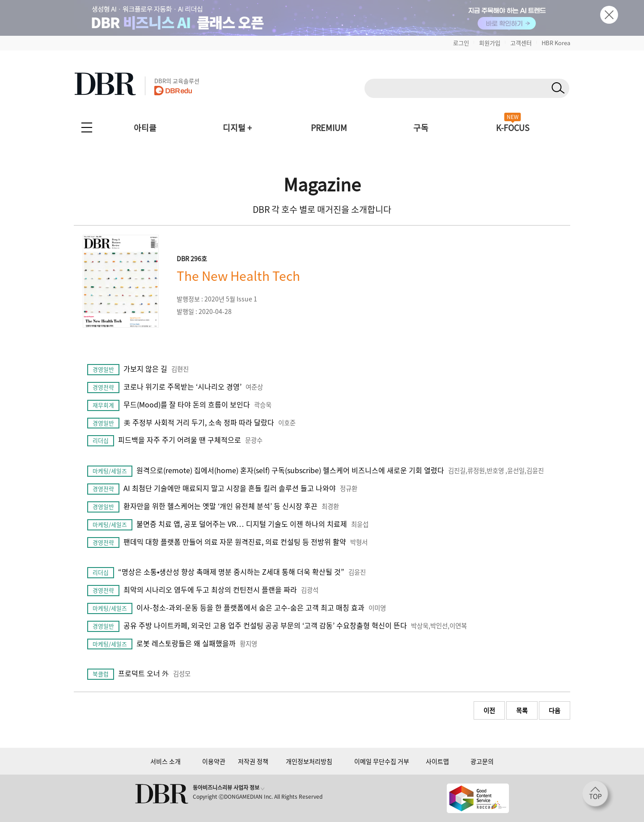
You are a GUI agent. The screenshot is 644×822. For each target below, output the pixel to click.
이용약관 (214, 761)
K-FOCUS (513, 128)
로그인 (461, 43)
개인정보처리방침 (309, 761)
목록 (522, 710)
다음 (555, 710)
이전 (489, 710)
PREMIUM (329, 128)
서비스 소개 (165, 761)
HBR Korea (556, 43)
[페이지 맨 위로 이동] (598, 797)
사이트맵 (437, 761)
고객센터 (521, 43)
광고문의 (482, 761)
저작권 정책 (253, 761)
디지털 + (237, 128)
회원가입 (490, 43)
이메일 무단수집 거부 (382, 761)
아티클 (145, 128)
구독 (421, 128)
